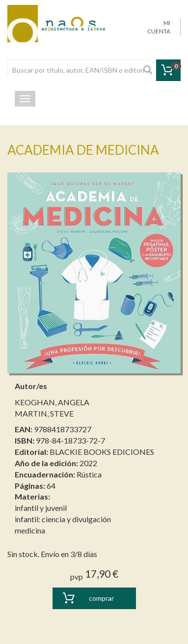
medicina (30, 530)
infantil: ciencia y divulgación (63, 519)
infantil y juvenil (41, 508)
